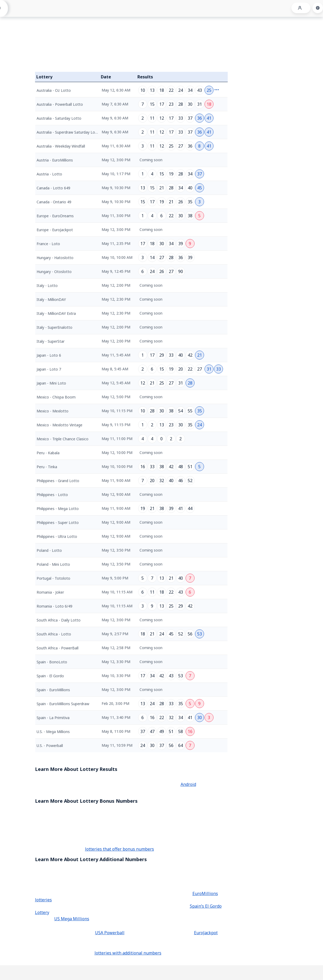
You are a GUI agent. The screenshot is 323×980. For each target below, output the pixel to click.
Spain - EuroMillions (53, 690)
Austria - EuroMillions (55, 160)
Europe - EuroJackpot (55, 230)
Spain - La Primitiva (53, 718)
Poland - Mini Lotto (53, 564)
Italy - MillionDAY (51, 299)
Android (188, 784)
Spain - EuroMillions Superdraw (63, 704)
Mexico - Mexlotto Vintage (59, 425)
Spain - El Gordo (50, 676)
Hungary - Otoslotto (54, 272)
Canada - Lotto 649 (53, 188)
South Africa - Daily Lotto (59, 620)
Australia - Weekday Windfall (61, 146)
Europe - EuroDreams (55, 216)
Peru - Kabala (48, 453)
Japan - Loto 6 (49, 355)
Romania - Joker (50, 592)
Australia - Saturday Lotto (59, 118)
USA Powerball (110, 933)
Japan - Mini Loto (51, 383)
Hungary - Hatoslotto (55, 258)
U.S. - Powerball (50, 746)
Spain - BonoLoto (52, 662)
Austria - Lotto (49, 174)
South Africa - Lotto (54, 634)
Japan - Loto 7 (49, 369)
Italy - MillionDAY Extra (56, 313)
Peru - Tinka (47, 467)
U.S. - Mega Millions (53, 732)
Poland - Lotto (49, 550)
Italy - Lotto (47, 286)
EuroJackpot (206, 933)
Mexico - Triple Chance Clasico (63, 439)
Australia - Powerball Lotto (60, 104)
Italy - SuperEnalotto (54, 327)
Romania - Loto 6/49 (54, 606)
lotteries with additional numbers (128, 953)
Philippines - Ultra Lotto (57, 536)
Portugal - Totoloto (53, 578)
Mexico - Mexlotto (53, 411)
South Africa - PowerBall (58, 648)
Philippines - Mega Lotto (58, 509)
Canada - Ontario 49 (54, 202)
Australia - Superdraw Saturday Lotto (69, 132)
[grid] (131, 417)
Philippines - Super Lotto (58, 522)
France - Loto (48, 244)
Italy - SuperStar (51, 341)
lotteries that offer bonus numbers (120, 849)
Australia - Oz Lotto (54, 90)
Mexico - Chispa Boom (56, 397)
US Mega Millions (72, 919)
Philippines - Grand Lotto (58, 481)
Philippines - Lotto (52, 495)
